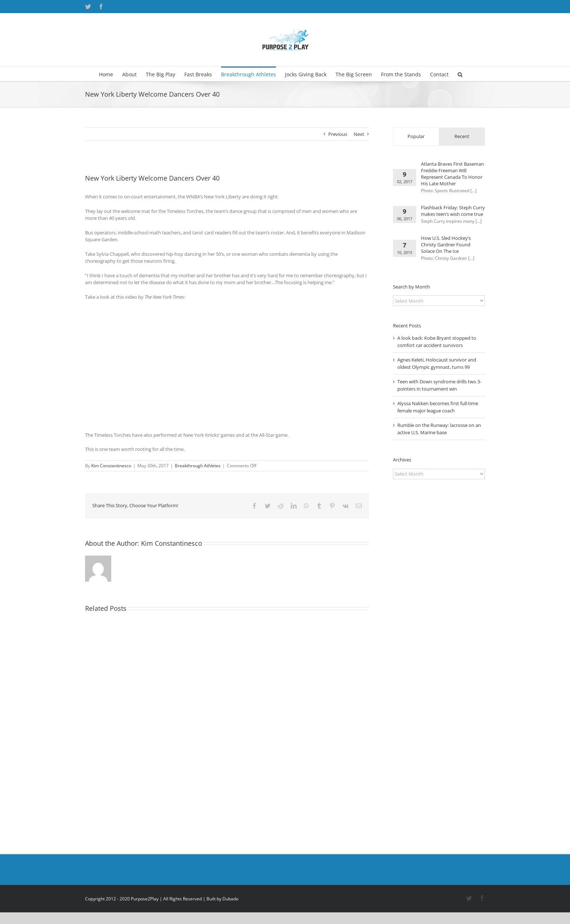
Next (359, 134)
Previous (338, 134)
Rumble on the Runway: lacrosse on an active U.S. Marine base (439, 429)
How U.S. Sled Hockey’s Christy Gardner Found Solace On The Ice (446, 245)
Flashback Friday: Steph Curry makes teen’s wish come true (453, 211)
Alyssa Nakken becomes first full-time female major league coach (438, 407)
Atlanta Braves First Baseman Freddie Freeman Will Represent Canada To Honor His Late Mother (452, 174)
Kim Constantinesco (111, 466)
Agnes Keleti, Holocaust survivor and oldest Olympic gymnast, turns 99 (437, 363)
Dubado (230, 899)
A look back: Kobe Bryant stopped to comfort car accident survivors (437, 342)
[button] (460, 74)
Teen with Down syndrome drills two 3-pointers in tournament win (439, 385)
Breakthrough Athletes (198, 466)
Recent (462, 136)
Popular (416, 136)
